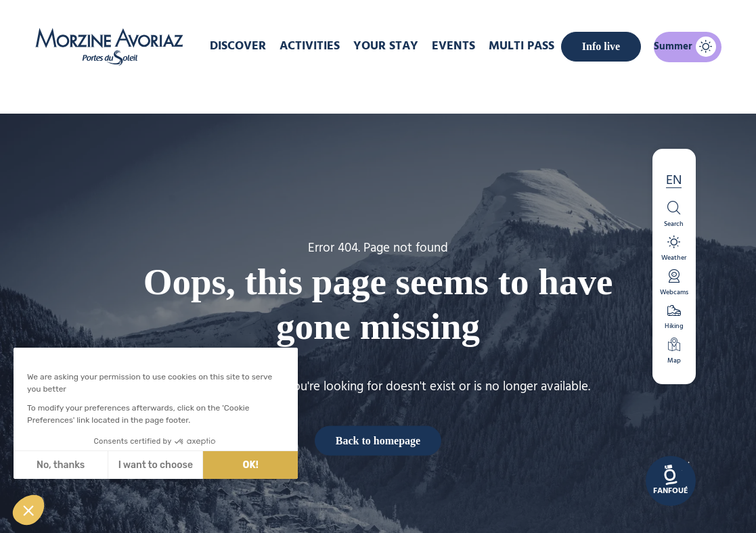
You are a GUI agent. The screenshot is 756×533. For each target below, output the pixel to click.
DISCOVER (251, 45)
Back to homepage (378, 440)
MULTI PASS (522, 45)
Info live (594, 44)
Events (459, 45)
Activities (323, 45)
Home (306, 91)
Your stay (395, 45)
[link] (671, 481)
